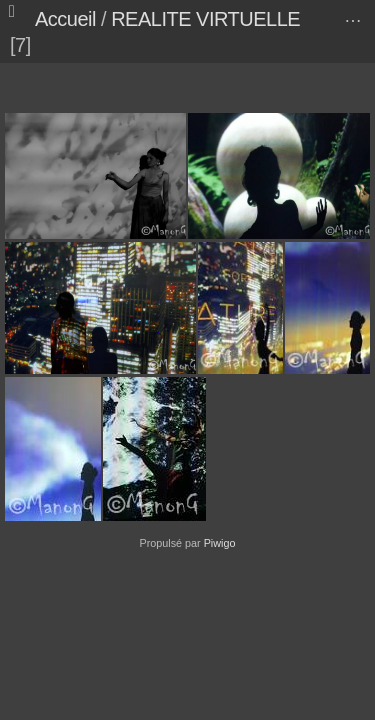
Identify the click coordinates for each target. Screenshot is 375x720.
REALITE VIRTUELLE (205, 19)
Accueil (65, 19)
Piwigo (220, 543)
